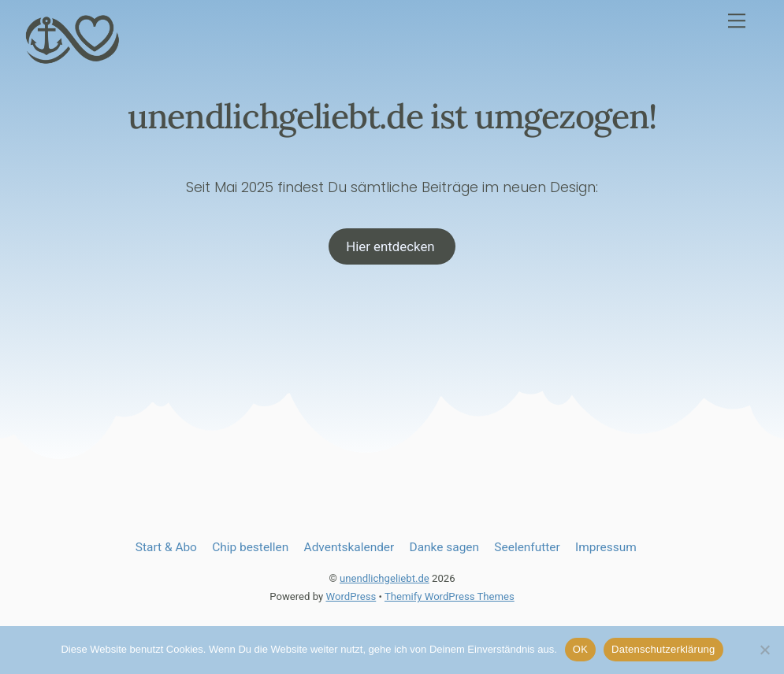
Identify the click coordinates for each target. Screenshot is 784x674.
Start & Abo (166, 549)
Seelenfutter (527, 549)
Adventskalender (349, 549)
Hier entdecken (392, 248)
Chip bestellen (250, 549)
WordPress (351, 599)
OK (580, 649)
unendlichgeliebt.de (385, 580)
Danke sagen (445, 549)
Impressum (606, 549)
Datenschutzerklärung (663, 649)
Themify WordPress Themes (450, 599)
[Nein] (764, 650)
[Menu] (737, 21)
